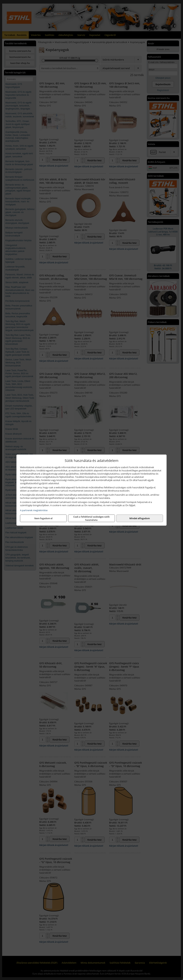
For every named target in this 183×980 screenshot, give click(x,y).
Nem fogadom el (43, 518)
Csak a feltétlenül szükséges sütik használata (91, 518)
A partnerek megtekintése (34, 510)
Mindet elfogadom (140, 518)
